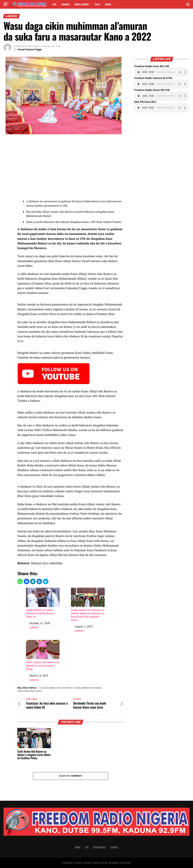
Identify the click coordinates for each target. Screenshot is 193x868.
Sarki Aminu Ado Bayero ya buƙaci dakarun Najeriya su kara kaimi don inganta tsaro (88, 605)
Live (54, 4)
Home (78, 847)
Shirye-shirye (81, 4)
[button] (20, 581)
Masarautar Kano (30, 691)
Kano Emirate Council (88, 688)
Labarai (65, 4)
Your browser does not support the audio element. (162, 72)
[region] (70, 167)
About (108, 4)
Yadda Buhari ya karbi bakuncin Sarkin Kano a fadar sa (43, 603)
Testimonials (99, 847)
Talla (97, 4)
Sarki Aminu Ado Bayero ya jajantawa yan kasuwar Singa (43, 655)
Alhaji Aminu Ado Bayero (56, 688)
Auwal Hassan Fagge (30, 49)
